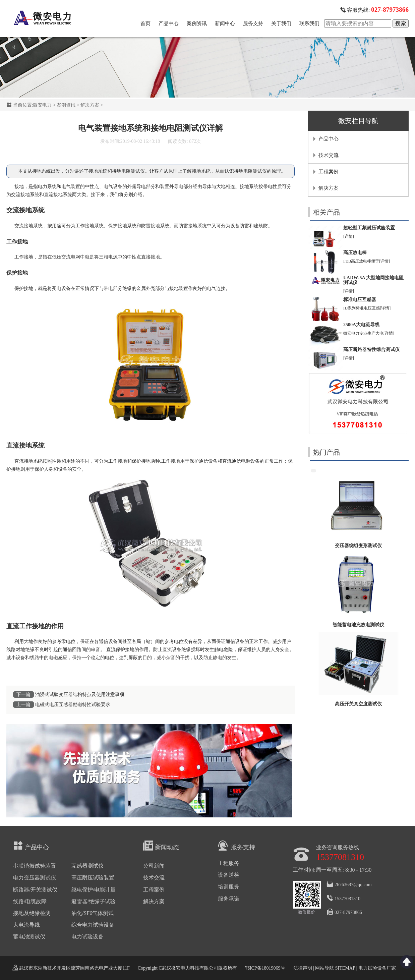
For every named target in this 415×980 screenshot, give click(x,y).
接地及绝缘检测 (32, 913)
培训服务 (229, 887)
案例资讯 (197, 23)
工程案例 (329, 172)
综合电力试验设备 (93, 925)
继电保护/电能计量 (94, 890)
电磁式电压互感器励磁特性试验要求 (73, 705)
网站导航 (324, 968)
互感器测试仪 (87, 866)
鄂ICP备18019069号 (265, 968)
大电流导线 (26, 925)
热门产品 (327, 452)
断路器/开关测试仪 (35, 890)
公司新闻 (154, 866)
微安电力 (42, 105)
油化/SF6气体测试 (93, 913)
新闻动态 (161, 846)
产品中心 (169, 23)
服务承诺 (229, 899)
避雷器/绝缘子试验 (94, 901)
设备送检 (229, 875)
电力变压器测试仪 (35, 878)
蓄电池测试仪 (29, 937)
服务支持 (253, 23)
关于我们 (281, 23)
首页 (145, 23)
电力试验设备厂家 (377, 968)
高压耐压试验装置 (93, 878)
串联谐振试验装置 (35, 866)
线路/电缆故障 (30, 901)
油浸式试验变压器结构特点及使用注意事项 (80, 695)
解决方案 (90, 105)
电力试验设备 (87, 937)
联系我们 (309, 23)
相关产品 (327, 212)
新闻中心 (225, 23)
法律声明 (303, 968)
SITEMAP (345, 968)
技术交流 (329, 155)
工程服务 (229, 863)
